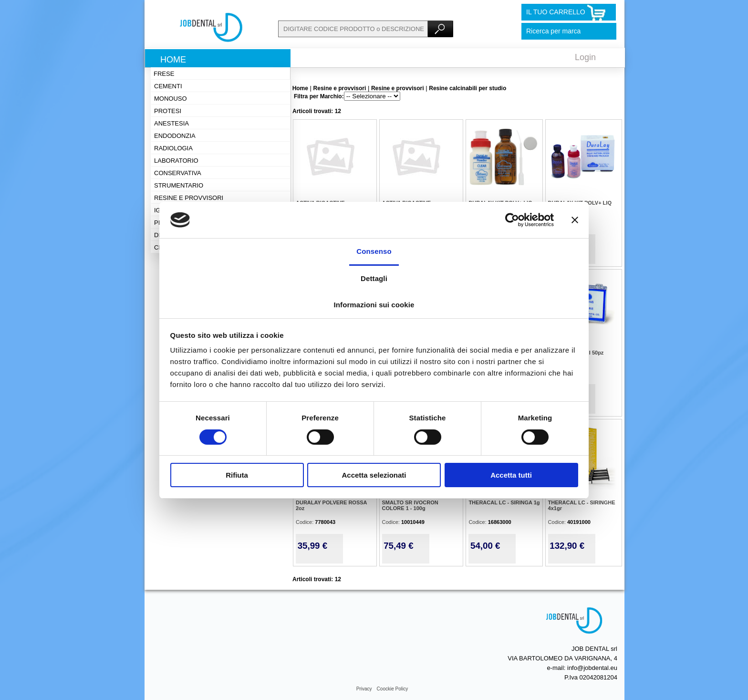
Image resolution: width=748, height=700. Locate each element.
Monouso (171, 99)
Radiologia (173, 148)
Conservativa (178, 173)
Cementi (168, 86)
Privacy (364, 689)
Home (173, 60)
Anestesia (171, 123)
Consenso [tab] (374, 251)
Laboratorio (176, 161)
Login (585, 57)
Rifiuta (237, 475)
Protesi (168, 111)
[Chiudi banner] (575, 220)
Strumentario (179, 185)
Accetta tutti (511, 475)
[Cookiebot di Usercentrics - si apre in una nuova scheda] (512, 220)
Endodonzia (175, 136)
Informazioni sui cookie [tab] (374, 305)
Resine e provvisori (189, 198)
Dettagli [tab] (374, 278)
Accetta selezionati (374, 475)
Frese (164, 74)
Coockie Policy (393, 689)
